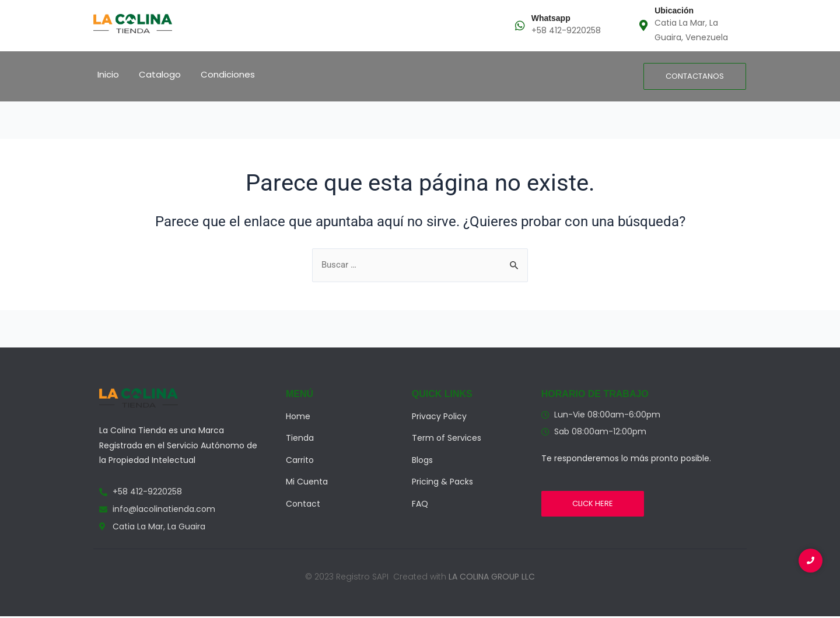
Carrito (300, 461)
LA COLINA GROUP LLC (492, 578)
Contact (303, 505)
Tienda (300, 439)
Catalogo (160, 74)
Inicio (108, 74)
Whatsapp (551, 18)
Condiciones (228, 74)
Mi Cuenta (307, 483)
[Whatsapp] (520, 25)
